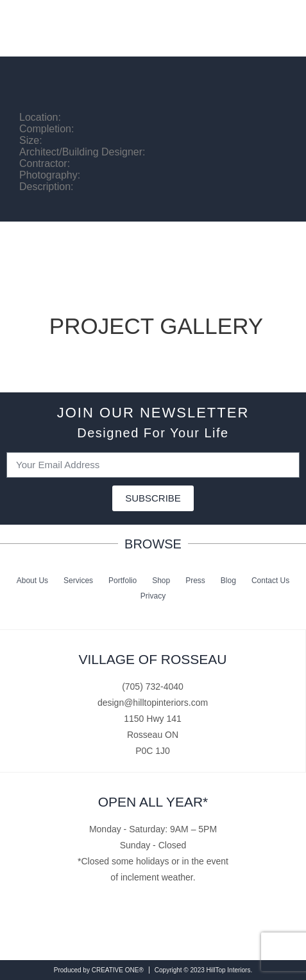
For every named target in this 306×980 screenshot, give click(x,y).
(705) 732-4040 (153, 687)
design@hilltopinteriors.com (153, 703)
